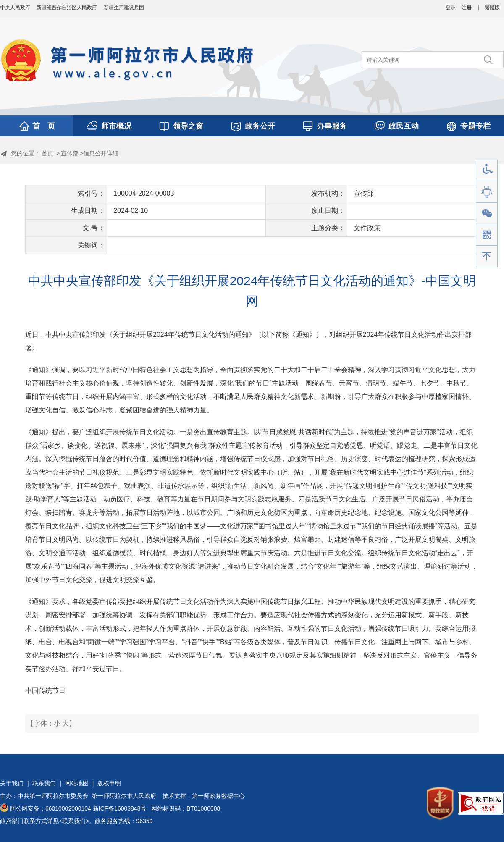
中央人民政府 (15, 8)
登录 (451, 8)
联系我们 (44, 783)
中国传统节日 (45, 691)
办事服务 (332, 126)
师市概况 (116, 126)
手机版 (487, 235)
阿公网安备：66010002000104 (51, 808)
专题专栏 (475, 126)
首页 (47, 153)
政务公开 (260, 126)
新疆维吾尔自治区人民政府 (67, 8)
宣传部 (70, 153)
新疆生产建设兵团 (124, 8)
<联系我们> (74, 821)
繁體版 (492, 8)
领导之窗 (188, 126)
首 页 (44, 126)
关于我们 (12, 783)
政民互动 (404, 126)
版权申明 (109, 783)
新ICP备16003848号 (120, 808)
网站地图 (77, 783)
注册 (467, 8)
